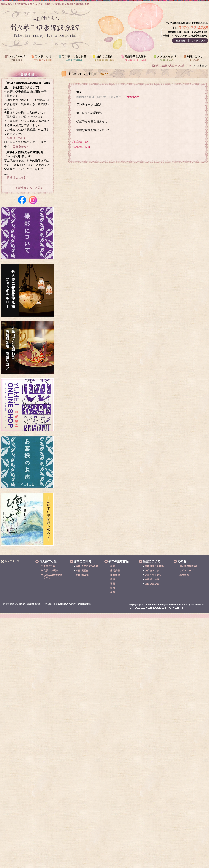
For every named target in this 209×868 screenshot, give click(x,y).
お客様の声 (133, 97)
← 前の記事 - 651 (79, 142)
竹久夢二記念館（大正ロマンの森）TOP (171, 66)
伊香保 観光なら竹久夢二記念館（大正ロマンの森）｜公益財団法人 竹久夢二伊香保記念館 (45, 4)
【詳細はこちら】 (15, 138)
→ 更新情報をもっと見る (27, 188)
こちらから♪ (20, 146)
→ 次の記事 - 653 (79, 147)
